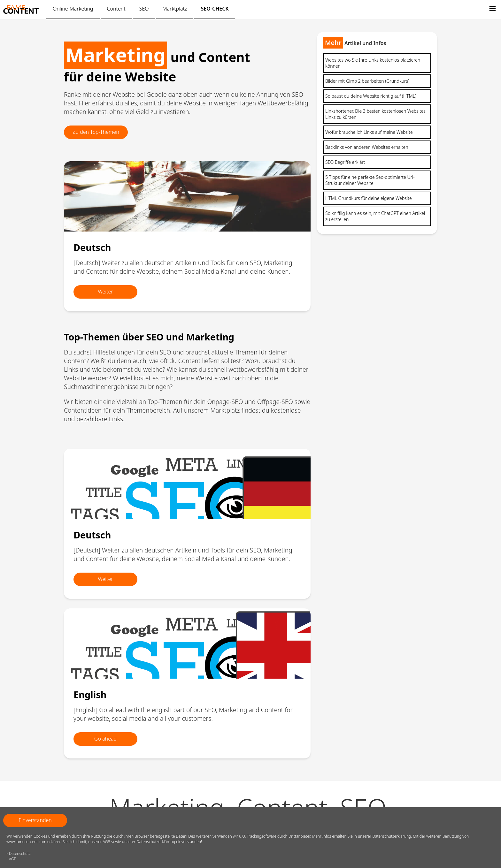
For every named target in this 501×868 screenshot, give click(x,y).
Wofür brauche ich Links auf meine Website (369, 132)
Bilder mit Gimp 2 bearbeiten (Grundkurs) (367, 81)
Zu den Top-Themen (96, 132)
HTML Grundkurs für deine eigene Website (369, 198)
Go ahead (105, 739)
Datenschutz (20, 853)
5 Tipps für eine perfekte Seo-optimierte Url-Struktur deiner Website (370, 180)
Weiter (105, 292)
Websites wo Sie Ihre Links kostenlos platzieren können (373, 63)
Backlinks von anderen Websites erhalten (367, 147)
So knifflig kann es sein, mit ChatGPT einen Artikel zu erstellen (375, 216)
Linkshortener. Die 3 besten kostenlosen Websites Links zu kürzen (375, 114)
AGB (13, 859)
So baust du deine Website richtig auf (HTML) (371, 96)
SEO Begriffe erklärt (345, 162)
